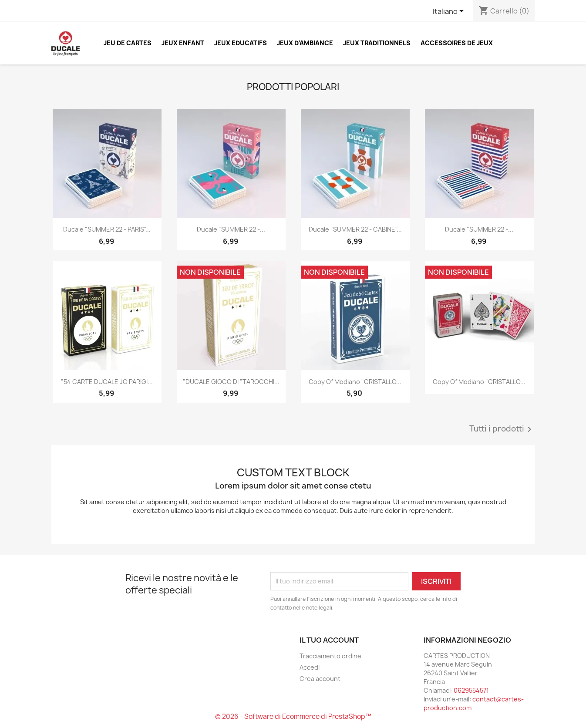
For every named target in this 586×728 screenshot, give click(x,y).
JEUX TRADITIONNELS (377, 43)
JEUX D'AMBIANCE (305, 43)
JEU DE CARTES (128, 43)
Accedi (310, 667)
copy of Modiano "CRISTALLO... (355, 382)
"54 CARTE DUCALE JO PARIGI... (107, 382)
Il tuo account (329, 640)
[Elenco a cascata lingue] (450, 12)
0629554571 (471, 690)
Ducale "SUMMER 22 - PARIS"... (107, 229)
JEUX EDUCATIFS (241, 43)
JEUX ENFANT (183, 43)
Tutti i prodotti (502, 429)
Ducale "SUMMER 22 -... (231, 229)
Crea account (320, 679)
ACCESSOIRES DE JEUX (457, 43)
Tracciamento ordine (330, 656)
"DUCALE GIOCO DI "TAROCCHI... (231, 382)
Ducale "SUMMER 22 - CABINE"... (355, 229)
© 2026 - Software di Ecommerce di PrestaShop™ (293, 716)
